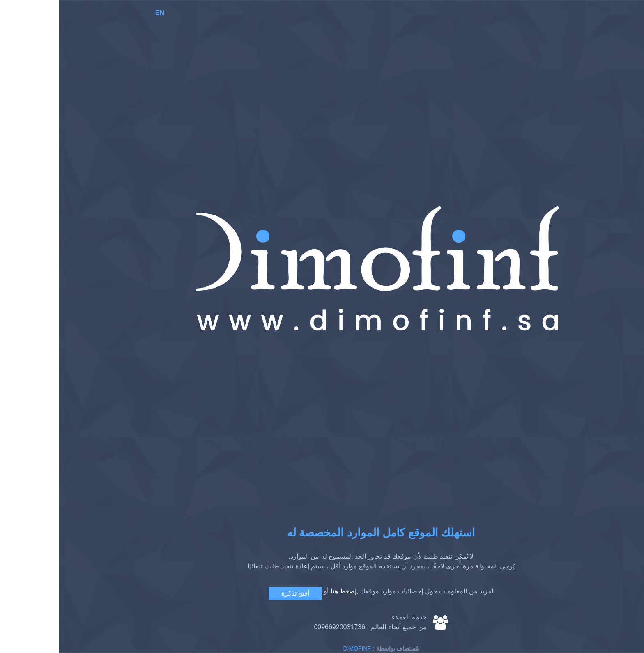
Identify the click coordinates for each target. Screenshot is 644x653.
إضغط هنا (284, 591)
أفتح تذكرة (236, 593)
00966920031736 (280, 627)
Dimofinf (298, 648)
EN (101, 13)
